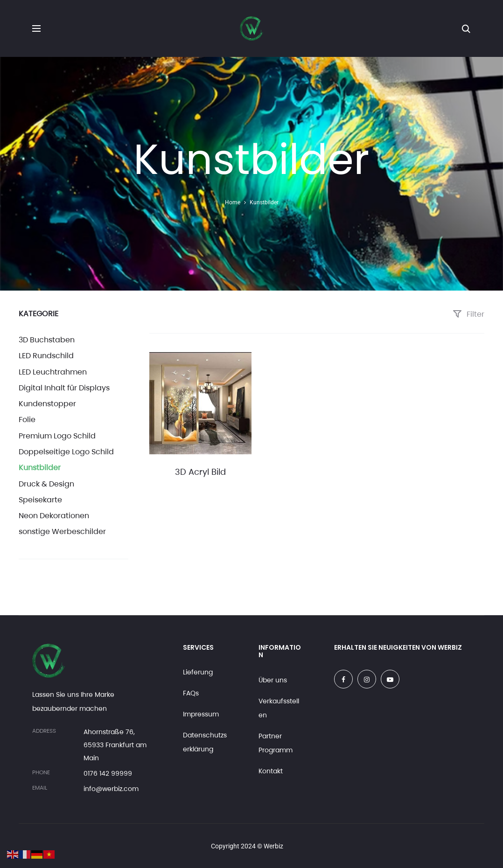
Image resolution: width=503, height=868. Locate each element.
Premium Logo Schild (57, 436)
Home (233, 202)
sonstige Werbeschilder (62, 531)
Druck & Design (46, 484)
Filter (468, 314)
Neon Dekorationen (54, 516)
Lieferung (198, 672)
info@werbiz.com (111, 789)
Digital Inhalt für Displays (64, 388)
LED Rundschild (46, 356)
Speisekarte (40, 500)
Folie (27, 420)
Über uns (273, 680)
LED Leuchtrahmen (53, 372)
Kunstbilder (40, 468)
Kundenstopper (47, 404)
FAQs (191, 693)
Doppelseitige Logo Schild (66, 452)
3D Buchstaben (47, 340)
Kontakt (271, 771)
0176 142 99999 (108, 773)
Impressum (201, 714)
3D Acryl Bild (200, 472)
